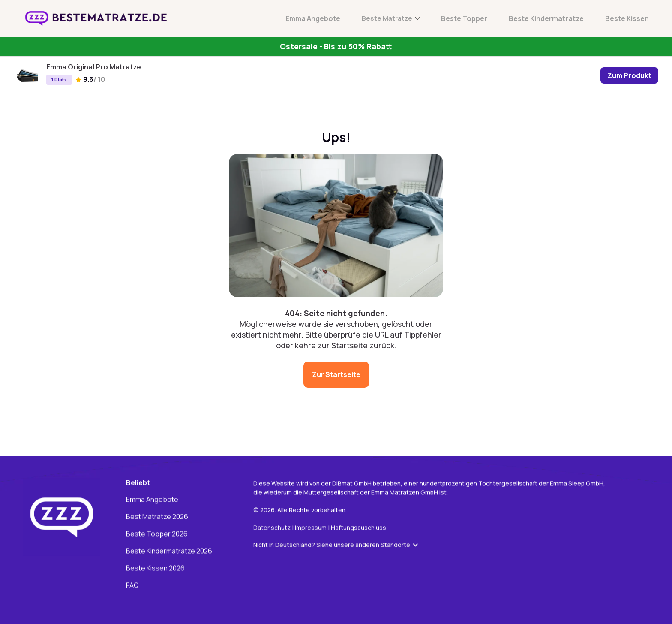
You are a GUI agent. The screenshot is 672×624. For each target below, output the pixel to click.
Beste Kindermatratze (546, 19)
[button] (340, 545)
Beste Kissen (627, 19)
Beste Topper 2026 (157, 534)
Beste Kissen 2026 (155, 569)
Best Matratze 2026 (157, 517)
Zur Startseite (336, 374)
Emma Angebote (313, 19)
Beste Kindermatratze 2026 (169, 552)
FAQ (132, 586)
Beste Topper (464, 19)
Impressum (311, 528)
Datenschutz (272, 528)
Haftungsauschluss (358, 528)
